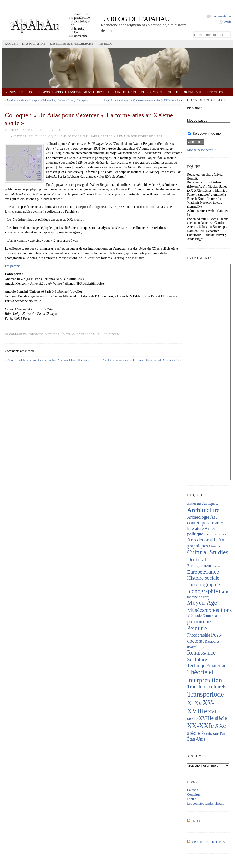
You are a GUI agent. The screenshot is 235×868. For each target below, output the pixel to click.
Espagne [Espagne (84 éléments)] (216, 566)
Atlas (70, 334)
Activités (214, 92)
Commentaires (222, 16)
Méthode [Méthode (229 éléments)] (194, 616)
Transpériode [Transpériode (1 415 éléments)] (206, 694)
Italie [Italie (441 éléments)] (224, 591)
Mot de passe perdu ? (201, 150)
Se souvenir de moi (205, 134)
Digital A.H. (192, 92)
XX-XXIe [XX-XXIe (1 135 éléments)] (200, 725)
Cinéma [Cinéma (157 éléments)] (214, 546)
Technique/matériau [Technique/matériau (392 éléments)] (207, 665)
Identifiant (194, 108)
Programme (13, 266)
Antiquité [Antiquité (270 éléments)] (210, 503)
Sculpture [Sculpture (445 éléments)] (197, 659)
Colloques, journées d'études (34, 334)
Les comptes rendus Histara (206, 804)
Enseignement (80, 92)
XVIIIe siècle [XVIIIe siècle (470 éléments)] (213, 718)
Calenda (193, 790)
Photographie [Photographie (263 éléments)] (199, 635)
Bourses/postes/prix (46, 92)
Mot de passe (197, 121)
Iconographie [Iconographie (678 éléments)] (203, 591)
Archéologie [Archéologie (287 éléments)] (198, 517)
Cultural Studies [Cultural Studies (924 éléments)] (208, 552)
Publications (152, 92)
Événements (14, 92)
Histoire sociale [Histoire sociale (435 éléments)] (203, 578)
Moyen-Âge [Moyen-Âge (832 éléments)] (202, 603)
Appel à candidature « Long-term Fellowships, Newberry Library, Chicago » (47, 100)
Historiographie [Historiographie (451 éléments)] (203, 584)
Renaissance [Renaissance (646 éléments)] (201, 653)
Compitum (194, 795)
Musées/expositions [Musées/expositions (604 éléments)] (209, 610)
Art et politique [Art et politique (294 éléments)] (201, 531)
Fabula (192, 799)
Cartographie (88, 334)
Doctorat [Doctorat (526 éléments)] (197, 560)
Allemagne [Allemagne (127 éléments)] (194, 504)
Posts (228, 21)
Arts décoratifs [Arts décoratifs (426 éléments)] (202, 540)
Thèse (173, 92)
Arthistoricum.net (211, 842)
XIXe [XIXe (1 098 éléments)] (194, 703)
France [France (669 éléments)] (211, 572)
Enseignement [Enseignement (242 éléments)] (199, 565)
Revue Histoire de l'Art (117, 92)
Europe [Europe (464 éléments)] (195, 572)
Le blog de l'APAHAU (135, 19)
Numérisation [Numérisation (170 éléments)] (213, 616)
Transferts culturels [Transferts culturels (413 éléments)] (207, 687)
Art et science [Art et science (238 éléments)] (216, 534)
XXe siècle (110, 334)
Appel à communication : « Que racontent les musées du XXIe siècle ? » (142, 100)
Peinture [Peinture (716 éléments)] (197, 628)
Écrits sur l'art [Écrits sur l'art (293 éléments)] (214, 733)
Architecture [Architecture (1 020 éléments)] (203, 510)
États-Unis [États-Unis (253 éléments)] (196, 739)
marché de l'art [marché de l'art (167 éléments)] (198, 597)
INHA (196, 821)
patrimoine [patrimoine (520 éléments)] (199, 622)
